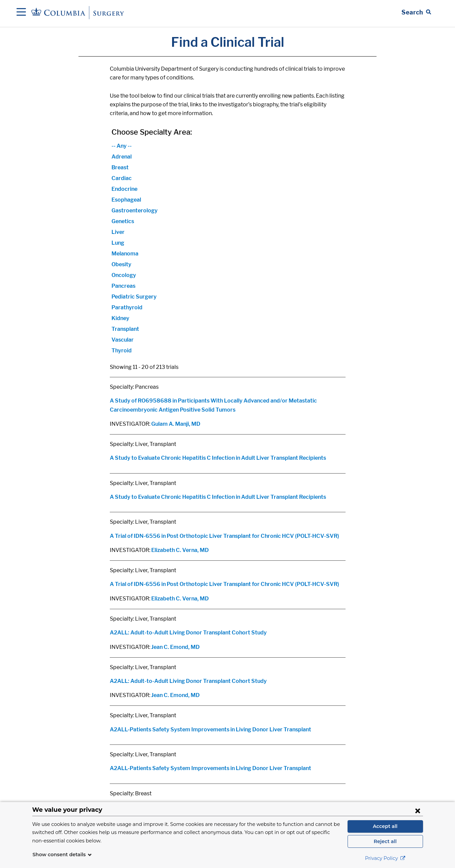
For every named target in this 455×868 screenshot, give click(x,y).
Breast (120, 167)
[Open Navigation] (21, 12)
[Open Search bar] (416, 12)
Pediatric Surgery (134, 297)
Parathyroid (127, 307)
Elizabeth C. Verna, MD (180, 550)
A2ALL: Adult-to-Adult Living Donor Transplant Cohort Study (188, 633)
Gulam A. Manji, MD (176, 424)
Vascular (123, 340)
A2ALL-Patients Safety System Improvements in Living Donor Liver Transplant (210, 730)
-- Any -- (122, 146)
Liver (118, 232)
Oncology (124, 275)
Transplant (125, 329)
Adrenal (122, 157)
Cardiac (122, 178)
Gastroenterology (135, 211)
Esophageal (126, 200)
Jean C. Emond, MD (175, 647)
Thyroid (122, 351)
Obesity (121, 264)
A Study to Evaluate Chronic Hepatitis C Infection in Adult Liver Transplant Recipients (218, 458)
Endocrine (124, 189)
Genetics (123, 221)
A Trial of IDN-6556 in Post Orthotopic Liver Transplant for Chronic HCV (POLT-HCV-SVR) (224, 536)
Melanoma (125, 254)
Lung (118, 243)
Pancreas (123, 286)
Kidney (120, 318)
